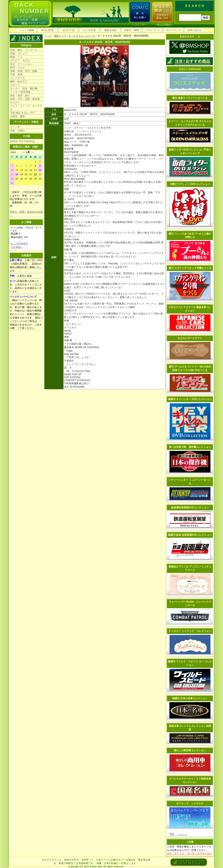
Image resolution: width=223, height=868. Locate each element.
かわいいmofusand (190, 69)
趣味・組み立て (19, 82)
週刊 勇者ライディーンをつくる (190, 98)
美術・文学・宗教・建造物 (25, 99)
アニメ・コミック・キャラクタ (26, 108)
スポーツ (15, 85)
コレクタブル (17, 78)
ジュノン (181, 834)
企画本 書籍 (17, 116)
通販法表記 (110, 30)
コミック (139, 25)
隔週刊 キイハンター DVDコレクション (190, 399)
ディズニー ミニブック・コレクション (190, 631)
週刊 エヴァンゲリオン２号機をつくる (190, 268)
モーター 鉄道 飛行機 (24, 89)
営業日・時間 (131, 30)
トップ (48, 36)
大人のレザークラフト (190, 338)
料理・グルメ (17, 68)
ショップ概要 (27, 30)
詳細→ (36, 147)
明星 (172, 834)
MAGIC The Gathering (22, 141)
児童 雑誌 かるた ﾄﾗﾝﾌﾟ (23, 113)
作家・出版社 (17, 131)
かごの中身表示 (19, 244)
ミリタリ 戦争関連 (20, 92)
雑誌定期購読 (164, 25)
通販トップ (60, 36)
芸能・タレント (19, 54)
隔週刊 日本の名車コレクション (190, 698)
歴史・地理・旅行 (20, 96)
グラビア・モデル (20, 61)
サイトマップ (173, 30)
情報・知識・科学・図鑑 (24, 71)
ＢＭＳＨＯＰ (71, 860)
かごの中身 (89, 30)
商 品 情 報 (48, 30)
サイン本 (15, 127)
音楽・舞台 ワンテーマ (24, 50)
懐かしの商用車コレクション (190, 750)
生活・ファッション (21, 64)
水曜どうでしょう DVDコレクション (190, 184)
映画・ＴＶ (16, 57)
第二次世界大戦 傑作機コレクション (190, 447)
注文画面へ (17, 247)
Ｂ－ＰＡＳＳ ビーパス (82, 36)
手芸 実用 (16, 75)
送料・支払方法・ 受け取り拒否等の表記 (189, 854)
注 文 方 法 (69, 30)
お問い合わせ (194, 30)
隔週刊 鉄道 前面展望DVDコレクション (190, 535)
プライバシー (152, 30)
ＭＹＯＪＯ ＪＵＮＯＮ (190, 804)
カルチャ (15, 103)
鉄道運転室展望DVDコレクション (190, 507)
